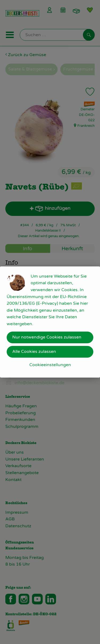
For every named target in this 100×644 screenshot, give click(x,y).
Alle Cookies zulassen (34, 352)
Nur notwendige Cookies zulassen (47, 337)
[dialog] (50, 322)
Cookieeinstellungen (50, 365)
